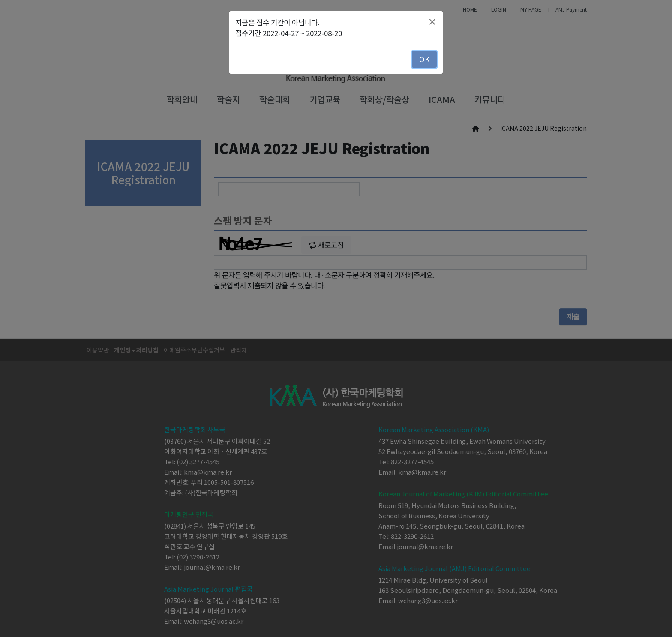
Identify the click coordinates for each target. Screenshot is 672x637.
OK (424, 59)
